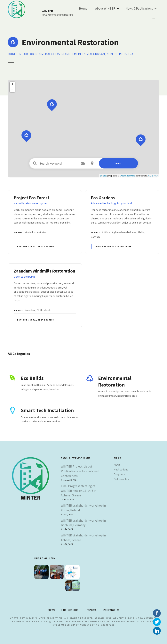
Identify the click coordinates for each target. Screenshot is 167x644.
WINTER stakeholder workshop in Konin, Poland (83, 508)
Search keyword (35, 163)
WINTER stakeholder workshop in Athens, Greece (83, 538)
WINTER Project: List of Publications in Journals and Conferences (80, 471)
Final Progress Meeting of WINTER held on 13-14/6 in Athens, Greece (79, 491)
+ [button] (12, 84)
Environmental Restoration (36, 247)
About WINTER (132, 13)
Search (118, 163)
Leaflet (103, 176)
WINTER (48, 11)
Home (110, 13)
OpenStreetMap (128, 176)
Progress (119, 474)
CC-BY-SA (153, 176)
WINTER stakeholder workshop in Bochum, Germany (83, 523)
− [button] (12, 89)
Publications (121, 469)
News (117, 465)
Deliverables (121, 479)
